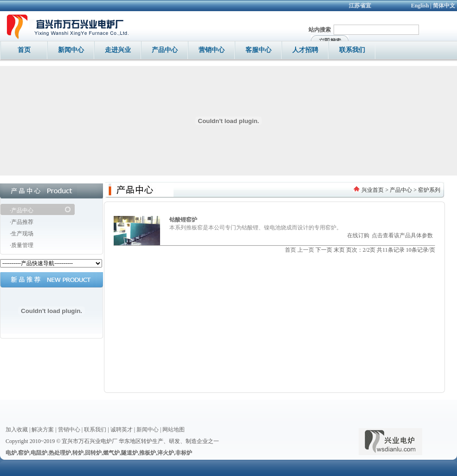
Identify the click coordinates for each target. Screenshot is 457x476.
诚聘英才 (122, 430)
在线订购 (358, 235)
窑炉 (24, 453)
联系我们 (95, 430)
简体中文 (444, 6)
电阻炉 (39, 453)
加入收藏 (17, 430)
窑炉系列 (429, 190)
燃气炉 (111, 453)
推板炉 (148, 453)
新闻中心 (148, 430)
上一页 (306, 250)
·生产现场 (22, 234)
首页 (290, 250)
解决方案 (43, 430)
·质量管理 (22, 245)
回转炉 (93, 453)
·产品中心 (22, 210)
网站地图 (174, 430)
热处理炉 (60, 453)
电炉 (11, 453)
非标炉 (184, 453)
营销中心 (69, 430)
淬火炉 (166, 453)
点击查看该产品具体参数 (402, 235)
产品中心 (401, 190)
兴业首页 (373, 190)
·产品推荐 (22, 222)
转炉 (78, 453)
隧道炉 (129, 453)
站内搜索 (320, 30)
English (420, 6)
